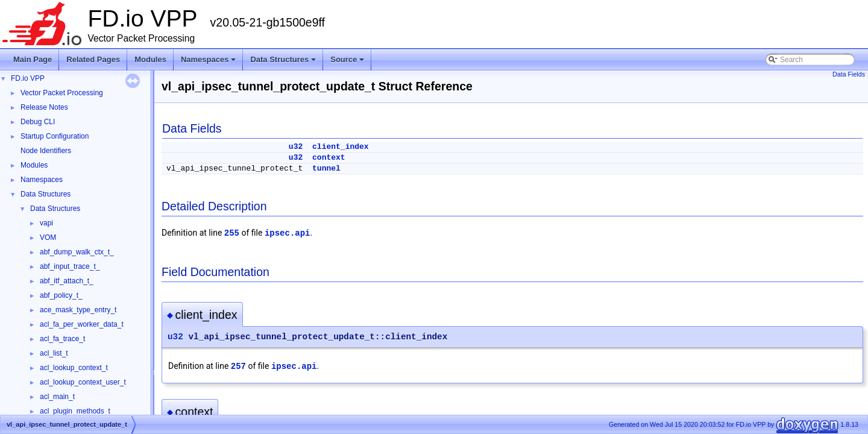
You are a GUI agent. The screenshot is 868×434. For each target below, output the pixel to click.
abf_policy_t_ (61, 295)
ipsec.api (288, 233)
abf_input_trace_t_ (70, 266)
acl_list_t (54, 353)
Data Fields (849, 74)
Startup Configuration (55, 136)
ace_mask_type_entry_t (78, 310)
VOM (48, 237)
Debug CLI (38, 122)
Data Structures (284, 63)
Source (348, 63)
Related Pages (93, 59)
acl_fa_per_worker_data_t (82, 324)
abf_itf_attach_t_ (67, 281)
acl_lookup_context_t (74, 368)
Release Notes (44, 107)
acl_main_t (57, 397)
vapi (46, 223)
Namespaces (209, 63)
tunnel (326, 168)
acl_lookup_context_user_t (83, 382)
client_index (341, 147)
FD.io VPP (28, 78)
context (329, 158)
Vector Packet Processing (62, 93)
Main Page (33, 59)
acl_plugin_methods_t (75, 411)
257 (238, 366)
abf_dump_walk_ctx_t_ (77, 252)
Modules (150, 59)
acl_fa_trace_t (62, 339)
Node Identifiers (46, 151)
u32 (296, 147)
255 (232, 233)
